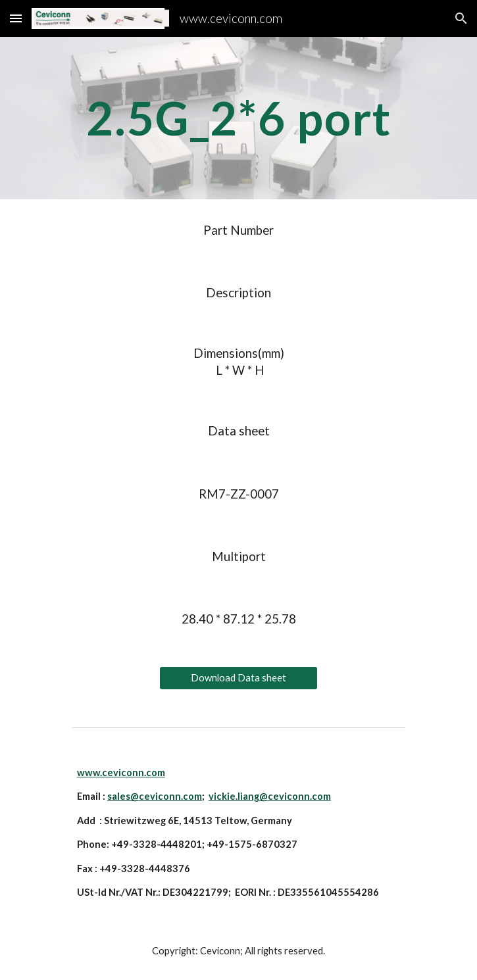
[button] (16, 18)
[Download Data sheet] (238, 678)
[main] (238, 118)
